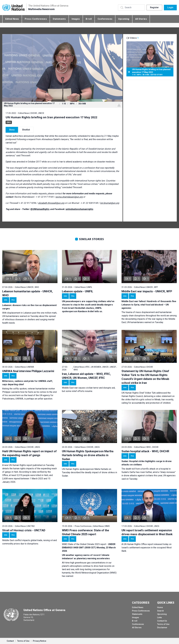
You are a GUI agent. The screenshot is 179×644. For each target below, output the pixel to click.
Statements (59, 19)
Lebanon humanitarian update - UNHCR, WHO (27, 293)
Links (160, 617)
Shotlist (26, 130)
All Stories (141, 19)
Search (160, 611)
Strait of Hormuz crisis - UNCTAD (24, 530)
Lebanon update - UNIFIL (78, 291)
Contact (10, 641)
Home (160, 607)
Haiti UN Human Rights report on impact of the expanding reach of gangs (29, 453)
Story (12, 130)
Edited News (12, 19)
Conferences (105, 19)
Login (170, 7)
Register (154, 7)
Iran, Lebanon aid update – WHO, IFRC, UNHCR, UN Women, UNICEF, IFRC (86, 376)
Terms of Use (163, 624)
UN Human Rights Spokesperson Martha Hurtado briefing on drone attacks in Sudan (88, 455)
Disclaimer (162, 628)
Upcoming (124, 19)
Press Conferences (36, 19)
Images (76, 19)
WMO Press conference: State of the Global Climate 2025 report (85, 532)
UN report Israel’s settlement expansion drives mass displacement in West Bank (147, 532)
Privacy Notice (40, 641)
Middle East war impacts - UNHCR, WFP (147, 291)
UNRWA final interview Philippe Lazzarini (28, 371)
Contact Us (162, 621)
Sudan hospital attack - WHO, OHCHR (145, 451)
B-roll (89, 19)
